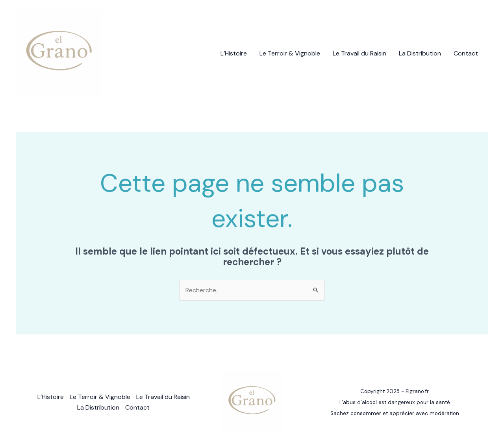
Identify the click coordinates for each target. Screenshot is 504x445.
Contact (466, 53)
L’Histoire (234, 53)
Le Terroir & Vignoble (290, 53)
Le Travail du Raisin (359, 53)
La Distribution (420, 53)
